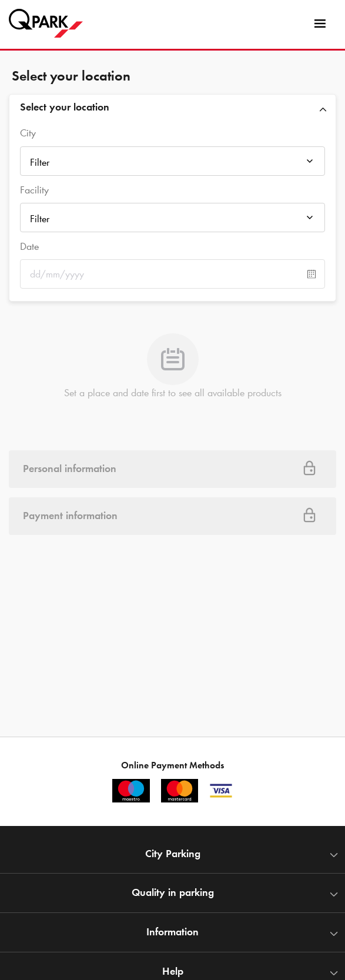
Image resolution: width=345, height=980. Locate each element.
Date (29, 246)
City (28, 133)
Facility (34, 190)
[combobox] (172, 164)
